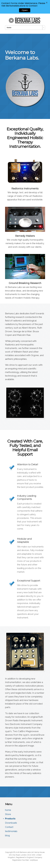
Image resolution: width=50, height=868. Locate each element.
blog (7, 835)
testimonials (11, 831)
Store (8, 814)
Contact (9, 827)
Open (25, 10)
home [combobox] (9, 28)
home (8, 810)
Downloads (11, 823)
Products (10, 819)
